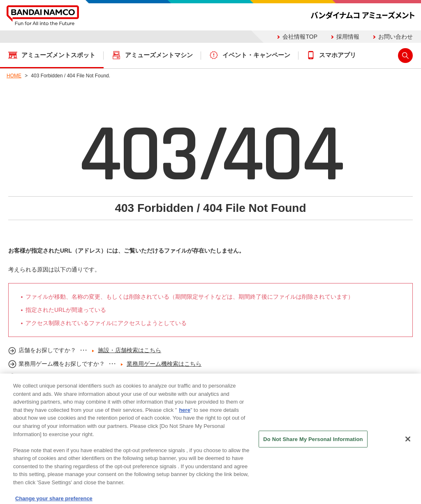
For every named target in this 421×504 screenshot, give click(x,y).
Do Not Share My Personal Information (313, 442)
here (184, 413)
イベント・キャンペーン (256, 55)
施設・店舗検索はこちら (130, 350)
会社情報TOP (300, 37)
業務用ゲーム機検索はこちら (164, 364)
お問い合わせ (396, 37)
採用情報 (348, 37)
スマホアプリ (338, 55)
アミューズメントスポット (58, 55)
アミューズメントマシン (159, 55)
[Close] (408, 442)
